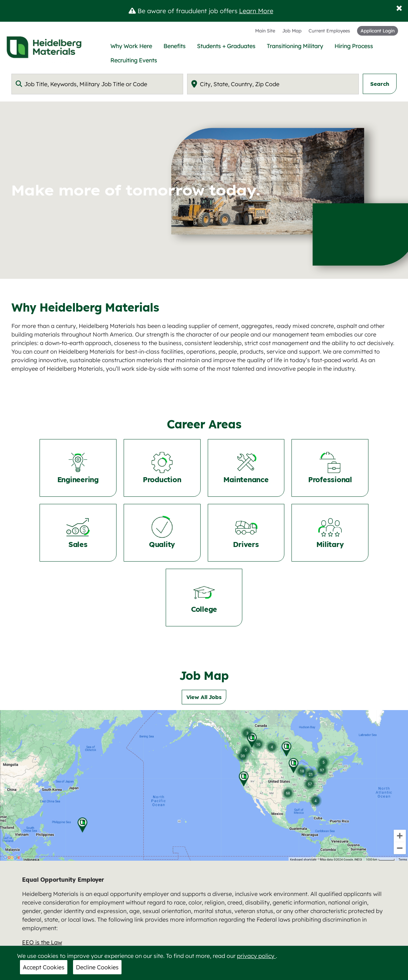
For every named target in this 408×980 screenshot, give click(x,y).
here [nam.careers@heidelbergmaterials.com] (373, 914)
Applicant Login (378, 31)
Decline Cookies (97, 967)
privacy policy (256, 956)
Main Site (265, 31)
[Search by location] (273, 84)
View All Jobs (204, 632)
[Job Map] (204, 721)
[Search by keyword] (97, 84)
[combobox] (97, 84)
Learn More (256, 11)
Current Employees (329, 31)
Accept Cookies (44, 967)
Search (380, 84)
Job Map (292, 31)
